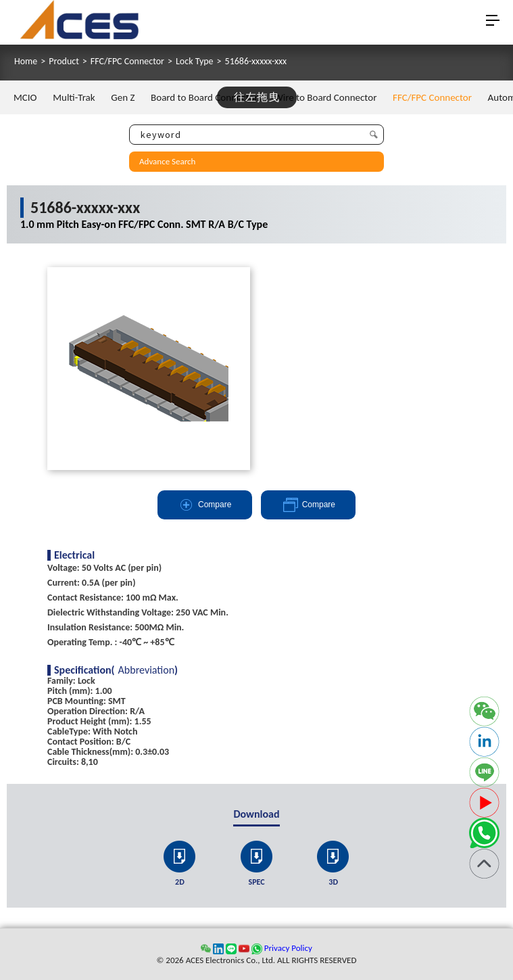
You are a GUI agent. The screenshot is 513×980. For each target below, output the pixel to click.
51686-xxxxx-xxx (256, 62)
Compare (204, 505)
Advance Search (167, 161)
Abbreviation (147, 670)
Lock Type (195, 62)
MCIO (25, 97)
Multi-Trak (74, 97)
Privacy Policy (288, 948)
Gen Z (123, 97)
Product (64, 62)
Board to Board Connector (204, 97)
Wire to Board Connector (325, 97)
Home (26, 62)
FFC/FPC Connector (127, 62)
